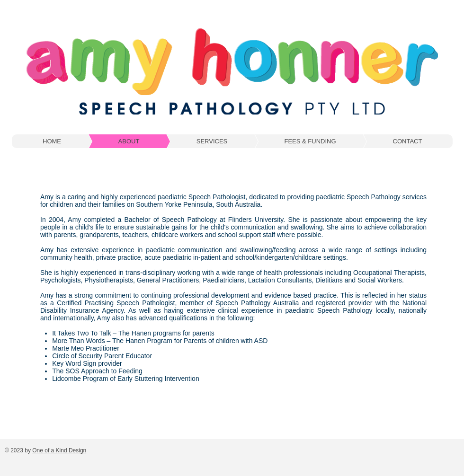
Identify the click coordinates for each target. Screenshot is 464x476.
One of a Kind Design (59, 450)
